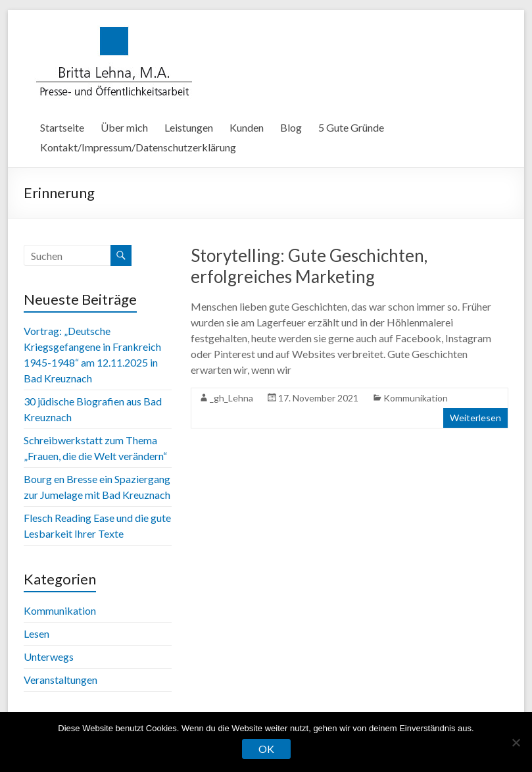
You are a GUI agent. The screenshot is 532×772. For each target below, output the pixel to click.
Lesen (36, 633)
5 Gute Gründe (351, 127)
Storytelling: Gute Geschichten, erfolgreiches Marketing (309, 266)
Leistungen (189, 127)
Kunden (247, 127)
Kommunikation (416, 398)
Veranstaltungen (60, 680)
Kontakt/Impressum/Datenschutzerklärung (138, 147)
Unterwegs (49, 656)
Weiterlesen (475, 418)
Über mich (124, 127)
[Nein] (516, 742)
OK (266, 749)
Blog (291, 127)
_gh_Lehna (231, 398)
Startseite (62, 127)
